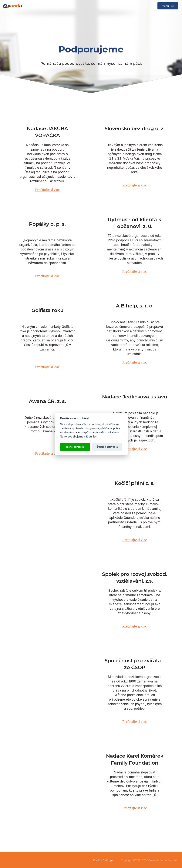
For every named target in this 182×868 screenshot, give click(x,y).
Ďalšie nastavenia (107, 447)
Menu (168, 6)
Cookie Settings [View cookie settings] (103, 860)
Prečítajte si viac (47, 190)
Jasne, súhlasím (75, 447)
